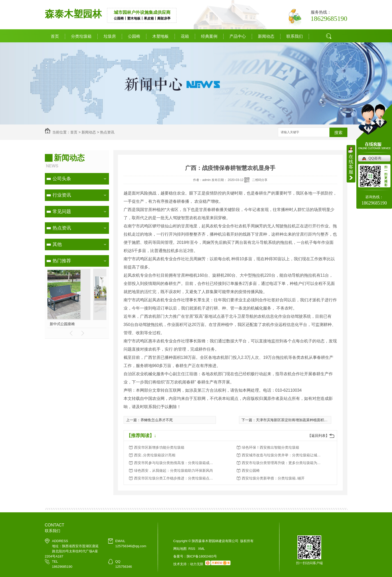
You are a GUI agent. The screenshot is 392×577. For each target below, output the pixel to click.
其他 (57, 244)
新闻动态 (266, 36)
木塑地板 (160, 36)
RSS (192, 549)
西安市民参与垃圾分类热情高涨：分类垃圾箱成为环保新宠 (175, 463)
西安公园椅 (251, 470)
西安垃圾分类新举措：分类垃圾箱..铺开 (273, 478)
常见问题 (62, 211)
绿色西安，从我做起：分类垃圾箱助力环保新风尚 (174, 470)
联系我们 (295, 36)
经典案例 (209, 36)
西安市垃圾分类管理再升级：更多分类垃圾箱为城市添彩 (283, 463)
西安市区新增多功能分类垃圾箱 (159, 447)
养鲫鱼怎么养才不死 (157, 420)
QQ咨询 (375, 158)
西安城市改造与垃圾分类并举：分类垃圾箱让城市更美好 (283, 455)
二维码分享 (260, 180)
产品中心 (238, 36)
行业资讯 (62, 195)
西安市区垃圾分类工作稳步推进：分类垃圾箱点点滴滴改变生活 (175, 478)
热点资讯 (107, 132)
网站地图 (180, 549)
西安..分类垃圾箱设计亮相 (155, 455)
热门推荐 (62, 261)
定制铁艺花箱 (86, 324)
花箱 (185, 36)
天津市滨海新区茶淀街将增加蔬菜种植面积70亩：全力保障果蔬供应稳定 (314, 420)
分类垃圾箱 (81, 36)
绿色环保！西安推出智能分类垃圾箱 (270, 447)
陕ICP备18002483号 (202, 556)
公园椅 (134, 36)
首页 (55, 36)
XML (201, 549)
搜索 (338, 133)
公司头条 (62, 179)
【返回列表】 (318, 436)
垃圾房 (110, 36)
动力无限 (197, 564)
